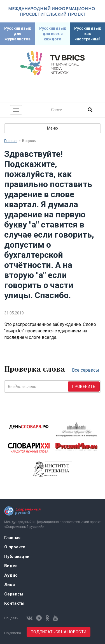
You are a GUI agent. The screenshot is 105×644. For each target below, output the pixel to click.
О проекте (15, 547)
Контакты (14, 603)
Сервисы (14, 594)
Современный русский (53, 88)
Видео (11, 566)
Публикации (17, 556)
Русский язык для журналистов (18, 34)
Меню (53, 128)
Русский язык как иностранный (88, 34)
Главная (11, 141)
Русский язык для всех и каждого (53, 34)
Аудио (11, 575)
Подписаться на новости (59, 632)
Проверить (84, 387)
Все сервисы (86, 370)
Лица (10, 585)
